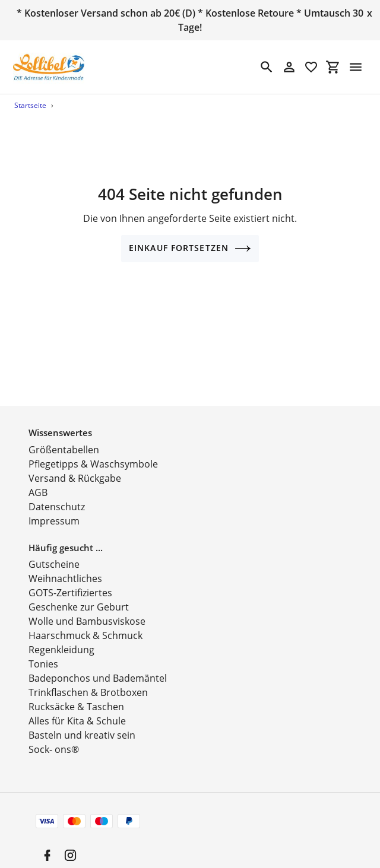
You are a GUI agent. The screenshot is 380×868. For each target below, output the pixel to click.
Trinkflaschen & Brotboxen (88, 680)
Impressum (54, 508)
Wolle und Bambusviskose (87, 609)
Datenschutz (57, 494)
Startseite (30, 105)
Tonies (43, 651)
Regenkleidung (61, 637)
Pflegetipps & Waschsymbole (93, 451)
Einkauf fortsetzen (190, 249)
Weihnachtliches (65, 566)
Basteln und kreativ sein (82, 723)
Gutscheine (54, 552)
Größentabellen (64, 437)
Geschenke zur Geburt (79, 594)
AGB (38, 479)
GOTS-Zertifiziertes (70, 580)
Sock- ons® (54, 737)
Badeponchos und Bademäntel (98, 666)
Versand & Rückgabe (75, 465)
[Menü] (356, 67)
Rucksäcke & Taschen (76, 694)
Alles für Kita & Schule (77, 708)
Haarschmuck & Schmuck (85, 623)
